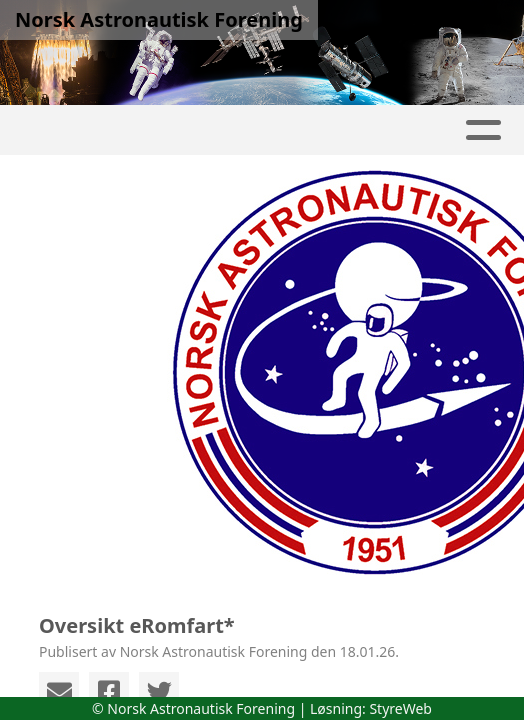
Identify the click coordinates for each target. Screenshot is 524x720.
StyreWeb (400, 708)
